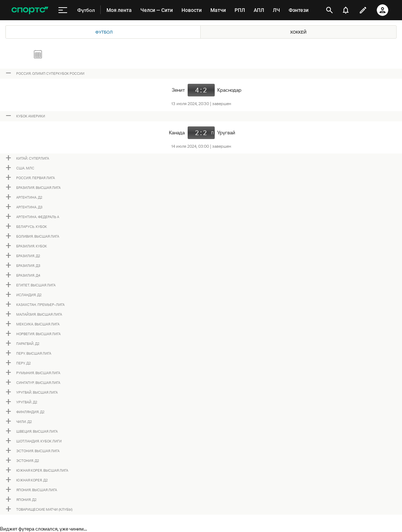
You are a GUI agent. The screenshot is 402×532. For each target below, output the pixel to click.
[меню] (63, 10)
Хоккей (298, 32)
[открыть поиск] (329, 10)
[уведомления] (346, 10)
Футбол (104, 32)
